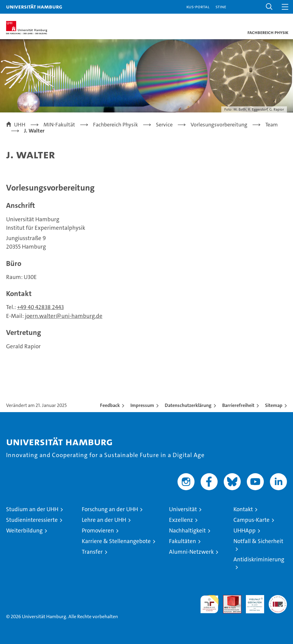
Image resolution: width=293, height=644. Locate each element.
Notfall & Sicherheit (258, 541)
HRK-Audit (252, 601)
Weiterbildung (24, 530)
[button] (269, 7)
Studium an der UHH (32, 509)
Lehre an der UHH (104, 520)
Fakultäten (183, 541)
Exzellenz (181, 520)
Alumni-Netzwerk (191, 552)
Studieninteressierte (32, 520)
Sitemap (274, 405)
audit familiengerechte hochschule (209, 604)
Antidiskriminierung (259, 559)
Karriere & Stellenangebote (116, 541)
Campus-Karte (252, 520)
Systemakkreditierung (278, 598)
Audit (229, 598)
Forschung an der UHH (110, 509)
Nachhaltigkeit (187, 530)
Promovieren (98, 530)
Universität (183, 509)
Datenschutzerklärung (188, 405)
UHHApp (245, 530)
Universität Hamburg (34, 7)
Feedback (110, 405)
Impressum (142, 405)
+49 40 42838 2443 (40, 307)
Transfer (92, 552)
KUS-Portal (198, 7)
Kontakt (243, 509)
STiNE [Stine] (221, 7)
